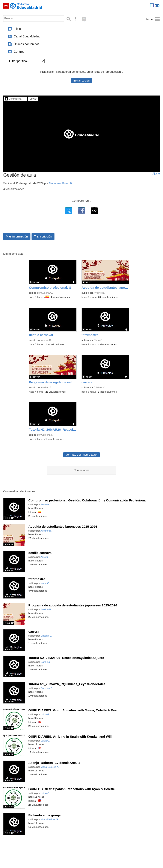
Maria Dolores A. (50, 767)
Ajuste (156, 174)
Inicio (17, 29)
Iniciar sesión (81, 81)
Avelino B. (99, 293)
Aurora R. (46, 340)
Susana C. (47, 293)
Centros (19, 52)
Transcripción (43, 236)
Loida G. (45, 714)
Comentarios (81, 470)
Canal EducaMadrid (27, 36)
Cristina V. (99, 387)
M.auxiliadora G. (50, 819)
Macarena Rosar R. (61, 183)
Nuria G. (98, 340)
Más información (17, 236)
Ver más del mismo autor (81, 455)
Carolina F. (47, 435)
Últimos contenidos (27, 44)
